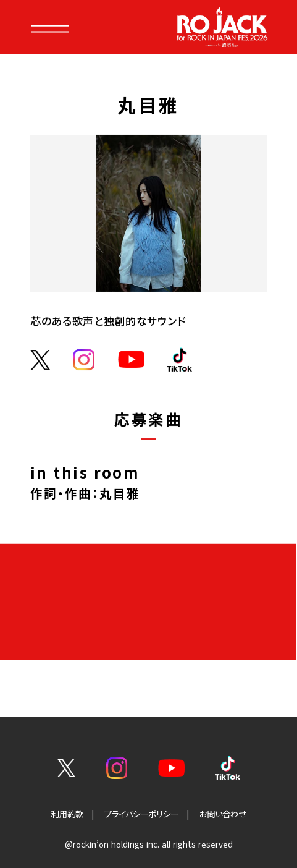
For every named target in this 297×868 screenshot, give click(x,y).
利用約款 (67, 814)
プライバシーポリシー (141, 814)
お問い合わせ (223, 814)
